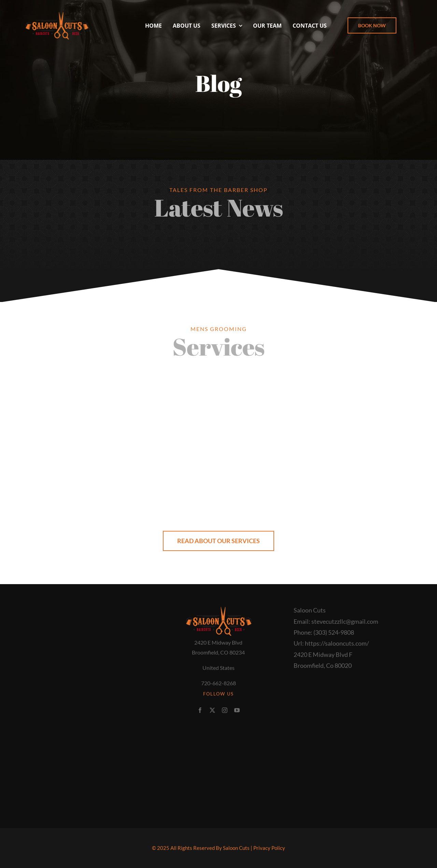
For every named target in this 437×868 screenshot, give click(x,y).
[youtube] (237, 710)
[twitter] (212, 710)
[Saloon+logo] (57, 13)
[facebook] (200, 710)
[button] (372, 25)
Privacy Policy (269, 848)
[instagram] (225, 710)
